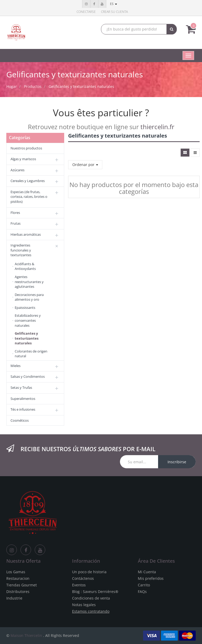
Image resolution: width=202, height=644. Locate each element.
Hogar (12, 86)
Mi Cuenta (147, 572)
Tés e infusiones (23, 409)
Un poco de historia (89, 572)
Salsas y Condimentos (28, 376)
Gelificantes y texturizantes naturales (81, 86)
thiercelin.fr (157, 127)
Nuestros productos (26, 148)
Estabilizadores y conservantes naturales (28, 320)
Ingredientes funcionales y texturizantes (21, 250)
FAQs (142, 592)
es (113, 4)
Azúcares (17, 170)
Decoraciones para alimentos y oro (29, 297)
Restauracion (18, 578)
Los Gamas (16, 572)
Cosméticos (20, 420)
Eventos (79, 585)
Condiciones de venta (91, 598)
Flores (15, 213)
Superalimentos (23, 399)
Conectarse (86, 12)
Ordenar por (85, 165)
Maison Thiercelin (26, 635)
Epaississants (25, 308)
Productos (33, 86)
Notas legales (84, 605)
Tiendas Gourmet (22, 585)
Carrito (144, 585)
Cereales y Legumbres (28, 181)
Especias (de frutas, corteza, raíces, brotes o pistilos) (29, 197)
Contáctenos (83, 578)
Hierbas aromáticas (26, 234)
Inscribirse (177, 462)
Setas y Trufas (21, 388)
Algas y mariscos (23, 159)
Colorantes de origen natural (31, 354)
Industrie (14, 598)
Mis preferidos (151, 578)
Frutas (16, 223)
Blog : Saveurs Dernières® (95, 592)
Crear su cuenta (114, 12)
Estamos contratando (91, 611)
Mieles (16, 366)
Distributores (18, 592)
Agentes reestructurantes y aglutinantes (29, 282)
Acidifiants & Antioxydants (25, 266)
